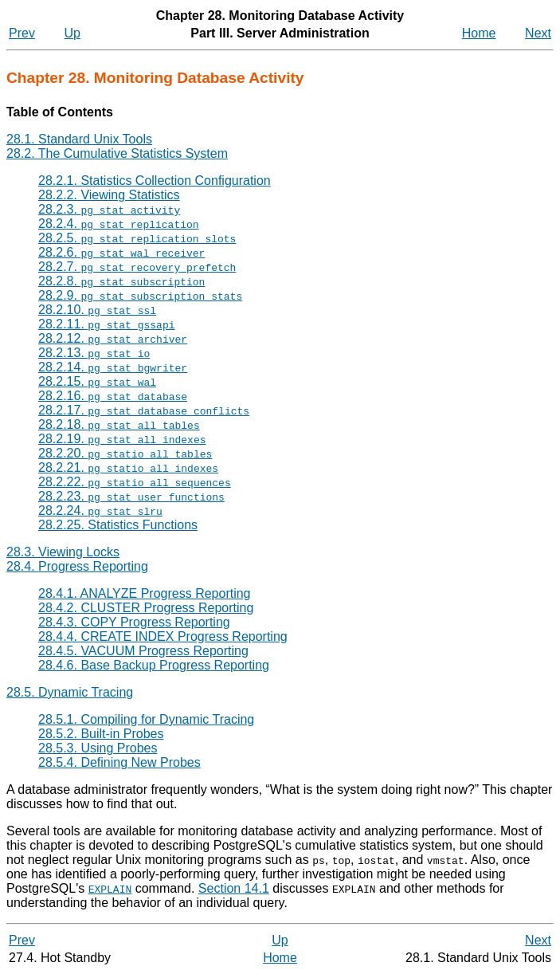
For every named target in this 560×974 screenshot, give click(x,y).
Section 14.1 (234, 888)
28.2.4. (119, 224)
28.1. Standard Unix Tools (79, 139)
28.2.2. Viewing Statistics (109, 195)
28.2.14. (113, 367)
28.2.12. (113, 338)
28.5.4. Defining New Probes (119, 762)
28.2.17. (144, 410)
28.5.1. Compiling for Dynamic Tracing (146, 719)
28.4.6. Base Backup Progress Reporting (154, 665)
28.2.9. (140, 295)
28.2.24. (100, 511)
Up (72, 33)
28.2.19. (122, 439)
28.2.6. (121, 252)
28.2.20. (125, 453)
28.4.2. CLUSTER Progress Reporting (146, 608)
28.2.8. (121, 281)
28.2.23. (131, 496)
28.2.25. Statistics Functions (118, 525)
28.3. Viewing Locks (63, 552)
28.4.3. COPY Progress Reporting (134, 622)
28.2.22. (135, 482)
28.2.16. (113, 396)
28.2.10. (97, 310)
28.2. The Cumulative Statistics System (117, 153)
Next (538, 33)
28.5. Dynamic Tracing (70, 692)
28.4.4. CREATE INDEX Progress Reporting (163, 636)
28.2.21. (128, 467)
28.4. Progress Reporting (77, 566)
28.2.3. (109, 209)
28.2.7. (137, 267)
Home (479, 33)
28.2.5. (137, 238)
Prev (22, 33)
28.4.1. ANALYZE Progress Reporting (145, 593)
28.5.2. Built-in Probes (101, 734)
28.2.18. (119, 424)
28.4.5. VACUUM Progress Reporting (143, 651)
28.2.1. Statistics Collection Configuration (155, 181)
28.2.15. (97, 381)
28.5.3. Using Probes (98, 748)
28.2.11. (106, 324)
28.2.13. (94, 353)
